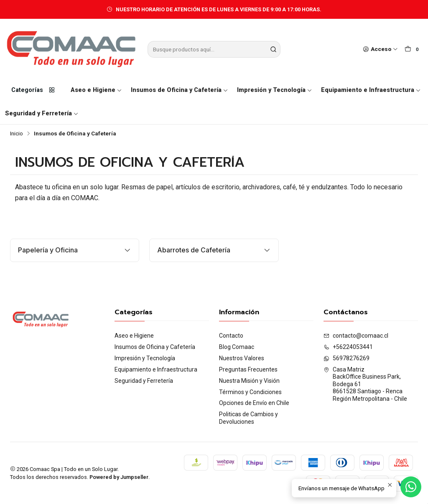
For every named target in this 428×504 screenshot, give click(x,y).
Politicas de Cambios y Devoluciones (248, 418)
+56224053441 (348, 347)
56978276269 (346, 358)
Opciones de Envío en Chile (254, 403)
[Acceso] (380, 49)
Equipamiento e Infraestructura (371, 90)
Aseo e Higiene (96, 90)
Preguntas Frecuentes (248, 369)
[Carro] (413, 49)
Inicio (17, 134)
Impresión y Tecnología (275, 90)
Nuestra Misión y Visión (249, 381)
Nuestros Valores (242, 358)
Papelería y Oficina (75, 250)
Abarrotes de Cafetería (214, 250)
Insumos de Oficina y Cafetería (180, 90)
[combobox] (214, 49)
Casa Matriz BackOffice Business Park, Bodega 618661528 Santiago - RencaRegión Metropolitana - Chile (365, 384)
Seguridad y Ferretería (42, 113)
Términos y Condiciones (250, 392)
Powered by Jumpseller (119, 477)
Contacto (231, 336)
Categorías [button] (33, 90)
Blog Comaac (237, 347)
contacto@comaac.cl (356, 336)
